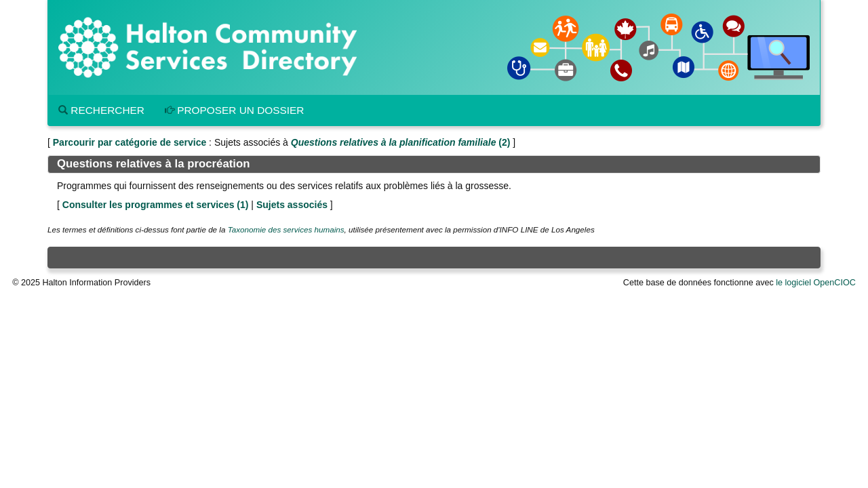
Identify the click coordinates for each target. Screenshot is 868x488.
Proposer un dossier (235, 110)
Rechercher (101, 110)
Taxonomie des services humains (286, 229)
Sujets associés (292, 205)
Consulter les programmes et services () (156, 205)
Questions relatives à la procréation (153, 164)
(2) (401, 142)
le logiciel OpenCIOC (816, 283)
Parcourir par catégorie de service (130, 142)
